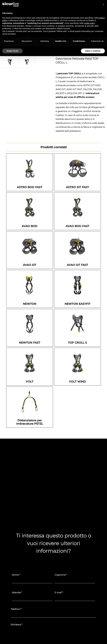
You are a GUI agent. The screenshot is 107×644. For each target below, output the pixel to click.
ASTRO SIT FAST (77, 187)
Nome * (16, 575)
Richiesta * (16, 625)
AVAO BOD (30, 226)
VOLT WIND (77, 382)
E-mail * (59, 593)
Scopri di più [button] (12, 51)
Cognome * (61, 575)
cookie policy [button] (89, 23)
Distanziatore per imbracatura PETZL (30, 422)
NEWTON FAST (30, 343)
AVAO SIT (30, 265)
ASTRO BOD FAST (30, 187)
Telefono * (16, 609)
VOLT (30, 382)
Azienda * (17, 593)
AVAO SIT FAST (77, 265)
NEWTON (30, 304)
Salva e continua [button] (93, 51)
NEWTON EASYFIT (78, 304)
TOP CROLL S (77, 343)
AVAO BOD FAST (77, 226)
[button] (103, 4)
